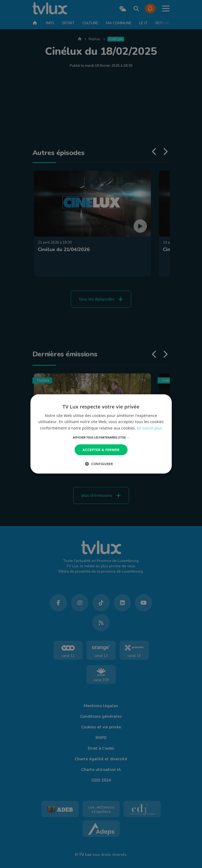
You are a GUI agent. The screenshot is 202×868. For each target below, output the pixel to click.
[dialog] (101, 434)
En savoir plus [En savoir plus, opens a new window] (150, 428)
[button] (101, 437)
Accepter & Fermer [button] (101, 450)
